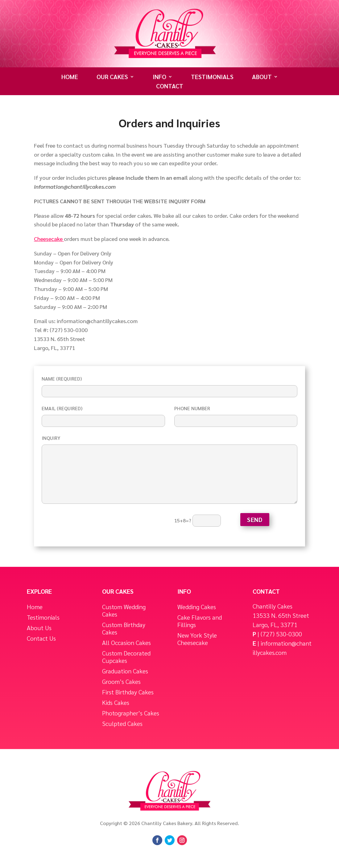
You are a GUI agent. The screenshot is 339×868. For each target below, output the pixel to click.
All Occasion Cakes (126, 643)
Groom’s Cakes (121, 682)
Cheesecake (49, 239)
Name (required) (169, 385)
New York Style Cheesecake (197, 639)
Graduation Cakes (125, 671)
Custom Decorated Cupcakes (126, 657)
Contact (170, 87)
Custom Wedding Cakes (124, 611)
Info (159, 78)
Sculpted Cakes (122, 724)
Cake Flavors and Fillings (200, 621)
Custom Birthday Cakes (124, 628)
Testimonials (212, 78)
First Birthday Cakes (128, 692)
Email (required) (103, 414)
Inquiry (169, 470)
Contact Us (41, 638)
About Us (39, 628)
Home (70, 78)
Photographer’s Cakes (131, 713)
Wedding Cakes (197, 607)
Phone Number (236, 414)
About (262, 78)
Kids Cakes (116, 703)
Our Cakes (112, 78)
